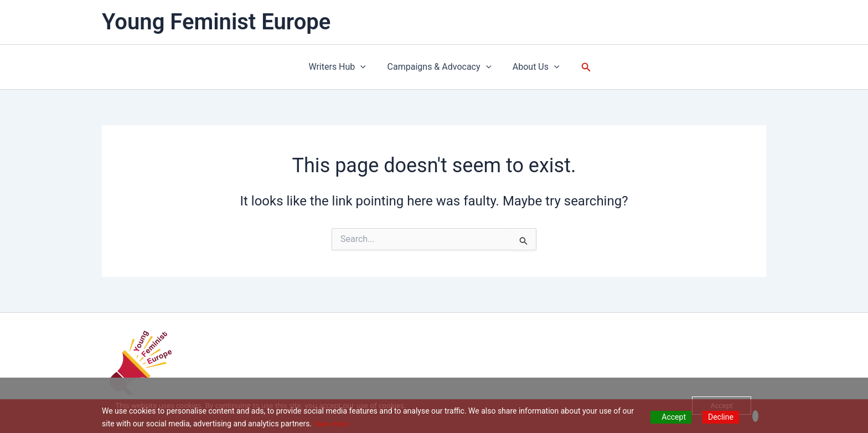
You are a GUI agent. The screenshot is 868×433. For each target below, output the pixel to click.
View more (332, 424)
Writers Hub (341, 67)
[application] (364, 67)
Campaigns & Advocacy (440, 67)
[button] (581, 67)
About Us (532, 67)
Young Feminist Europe (216, 22)
